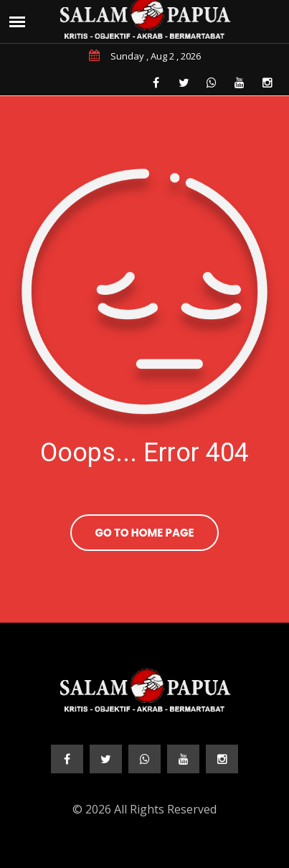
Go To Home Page (144, 533)
